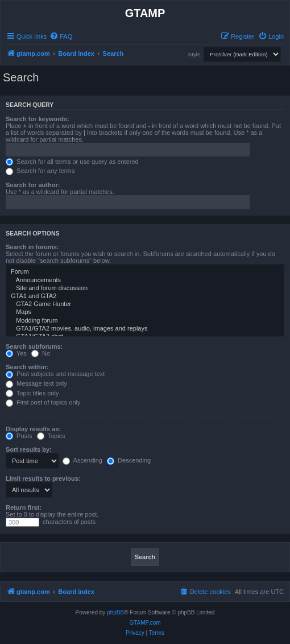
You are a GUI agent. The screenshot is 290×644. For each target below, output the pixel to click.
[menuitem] (61, 36)
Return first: (24, 507)
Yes (16, 353)
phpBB (115, 612)
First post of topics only (43, 402)
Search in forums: (32, 247)
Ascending (82, 460)
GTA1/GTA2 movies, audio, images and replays (145, 329)
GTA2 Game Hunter (145, 304)
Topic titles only (32, 393)
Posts (19, 436)
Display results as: (33, 429)
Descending (129, 460)
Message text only (36, 383)
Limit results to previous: (43, 478)
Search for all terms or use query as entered (72, 162)
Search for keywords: (38, 119)
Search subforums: (34, 346)
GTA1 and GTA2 (145, 296)
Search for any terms (40, 171)
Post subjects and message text (55, 374)
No (41, 353)
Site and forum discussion (145, 288)
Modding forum (145, 321)
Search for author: (33, 185)
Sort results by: (29, 449)
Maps (145, 312)
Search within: (27, 367)
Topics (51, 436)
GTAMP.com (145, 623)
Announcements (145, 280)
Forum (145, 272)
